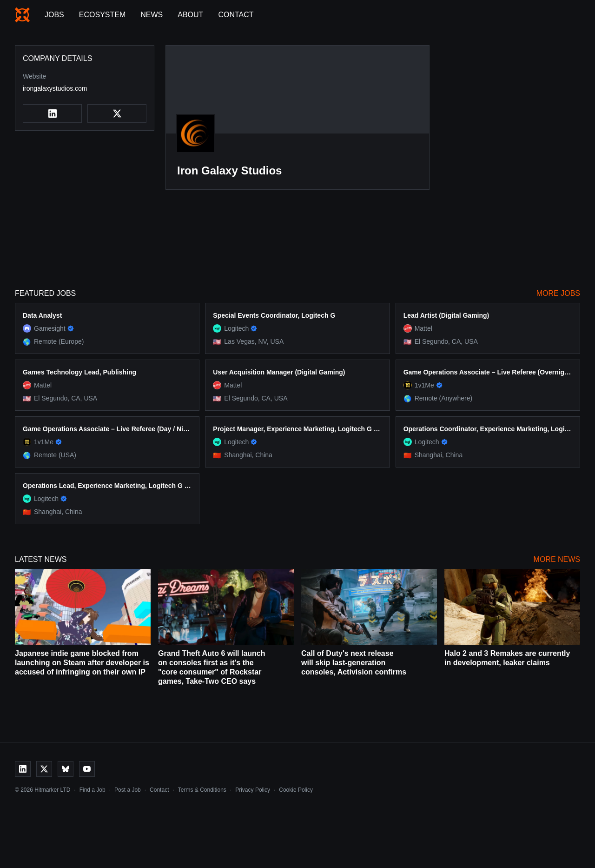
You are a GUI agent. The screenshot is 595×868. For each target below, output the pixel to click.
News (152, 15)
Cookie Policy (296, 790)
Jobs (54, 15)
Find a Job (93, 790)
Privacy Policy (253, 790)
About (190, 15)
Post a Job (128, 790)
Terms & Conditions (202, 790)
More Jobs (558, 293)
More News (557, 559)
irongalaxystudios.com (55, 88)
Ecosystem (102, 15)
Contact (236, 15)
